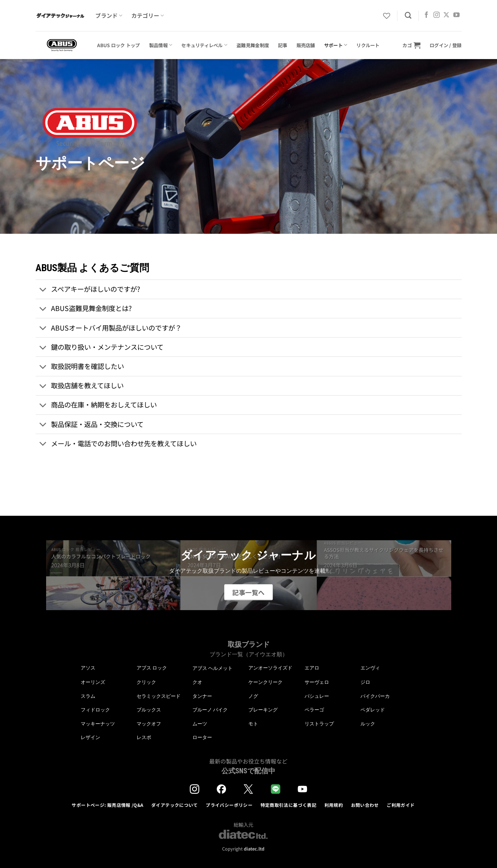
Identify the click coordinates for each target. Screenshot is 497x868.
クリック (146, 682)
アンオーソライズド (270, 668)
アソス (88, 668)
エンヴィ (370, 668)
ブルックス (149, 710)
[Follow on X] (446, 15)
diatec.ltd (254, 849)
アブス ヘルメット (213, 668)
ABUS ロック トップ (119, 45)
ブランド (109, 16)
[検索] (408, 16)
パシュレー (317, 696)
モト (253, 724)
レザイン (90, 737)
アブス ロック (152, 668)
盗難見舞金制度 (253, 45)
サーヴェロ (317, 682)
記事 (283, 45)
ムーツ (200, 724)
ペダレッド (373, 710)
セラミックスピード (159, 696)
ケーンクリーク (265, 682)
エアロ (312, 668)
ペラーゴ (314, 710)
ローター (202, 737)
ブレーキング (263, 710)
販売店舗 (306, 45)
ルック (368, 724)
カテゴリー (148, 16)
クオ (197, 682)
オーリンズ (93, 682)
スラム (88, 696)
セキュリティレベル (204, 45)
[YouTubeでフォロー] (456, 15)
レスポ (144, 737)
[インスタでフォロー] (437, 15)
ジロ (365, 682)
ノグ (253, 696)
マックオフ (149, 724)
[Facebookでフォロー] (426, 15)
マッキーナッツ (98, 724)
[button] (411, 45)
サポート (336, 45)
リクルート (368, 45)
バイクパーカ (375, 696)
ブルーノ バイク (210, 710)
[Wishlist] (387, 16)
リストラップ (319, 724)
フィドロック (95, 710)
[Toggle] (43, 290)
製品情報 (161, 45)
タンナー (202, 696)
